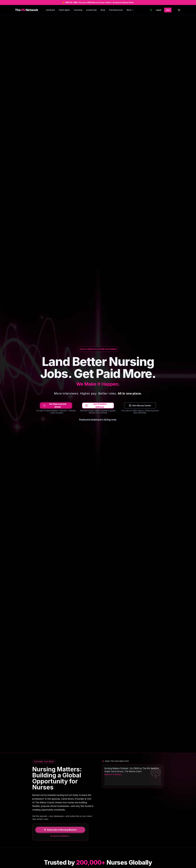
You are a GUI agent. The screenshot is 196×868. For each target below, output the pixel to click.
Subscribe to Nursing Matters (60, 830)
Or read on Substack (60, 836)
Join (168, 10)
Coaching (78, 10)
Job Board (50, 10)
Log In (159, 10)
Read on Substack (113, 774)
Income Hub (91, 10)
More (130, 10)
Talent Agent (64, 10)
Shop (103, 10)
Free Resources (116, 10)
